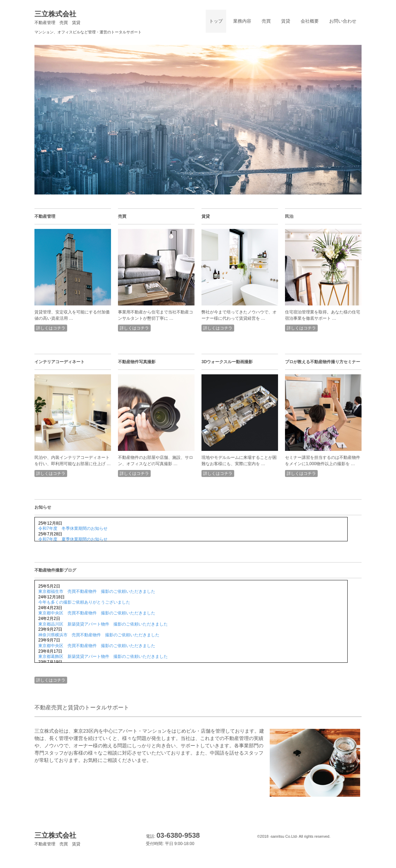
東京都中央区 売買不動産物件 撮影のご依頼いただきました (97, 613)
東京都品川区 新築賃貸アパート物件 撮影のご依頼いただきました (103, 624)
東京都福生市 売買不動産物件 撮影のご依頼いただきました (97, 591)
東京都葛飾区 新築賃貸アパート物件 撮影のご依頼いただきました (103, 656)
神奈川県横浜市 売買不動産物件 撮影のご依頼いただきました (99, 635)
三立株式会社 (57, 18)
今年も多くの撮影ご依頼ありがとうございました (84, 602)
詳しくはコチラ (51, 328)
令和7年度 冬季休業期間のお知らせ (73, 528)
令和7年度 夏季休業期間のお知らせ (73, 539)
